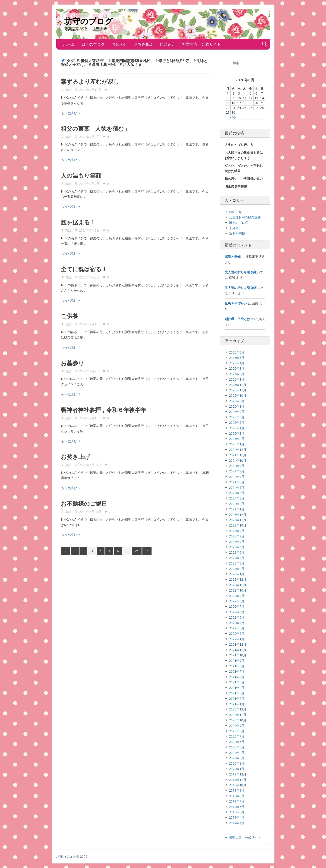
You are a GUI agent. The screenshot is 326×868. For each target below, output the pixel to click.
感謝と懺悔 (233, 257)
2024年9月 (237, 466)
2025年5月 (237, 423)
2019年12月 (238, 774)
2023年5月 (237, 552)
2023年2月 (237, 569)
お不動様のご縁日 (84, 503)
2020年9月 (237, 726)
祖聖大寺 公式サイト (202, 44)
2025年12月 (238, 385)
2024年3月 (237, 498)
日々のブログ (93, 44)
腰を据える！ (78, 222)
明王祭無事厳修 (236, 186)
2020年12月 (238, 709)
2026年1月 (237, 379)
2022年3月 (237, 628)
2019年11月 (238, 780)
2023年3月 (237, 563)
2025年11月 (238, 390)
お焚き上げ (75, 457)
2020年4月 (237, 753)
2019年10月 (238, 785)
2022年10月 (238, 590)
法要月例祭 (237, 233)
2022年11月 (238, 585)
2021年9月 (237, 661)
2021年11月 (238, 650)
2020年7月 (237, 736)
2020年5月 (237, 747)
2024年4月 (237, 493)
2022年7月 (237, 606)
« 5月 (233, 117)
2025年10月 (238, 395)
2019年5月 (237, 812)
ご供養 (70, 316)
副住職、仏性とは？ (239, 319)
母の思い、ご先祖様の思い (244, 179)
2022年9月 (237, 596)
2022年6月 (237, 612)
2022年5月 (237, 617)
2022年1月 (237, 639)
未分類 (234, 228)
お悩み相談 (143, 44)
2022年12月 (238, 579)
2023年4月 (237, 558)
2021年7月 (237, 671)
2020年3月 (237, 758)
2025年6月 (237, 417)
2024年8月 (237, 471)
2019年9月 (237, 790)
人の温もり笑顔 (81, 175)
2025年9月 (237, 401)
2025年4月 (237, 428)
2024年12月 (238, 450)
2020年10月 (238, 720)
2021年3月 (237, 693)
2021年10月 (238, 655)
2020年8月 (237, 731)
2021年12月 (238, 644)
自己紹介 (168, 44)
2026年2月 (237, 374)
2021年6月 (237, 677)
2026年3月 (237, 368)
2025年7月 (237, 412)
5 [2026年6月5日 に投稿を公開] (251, 93)
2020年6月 (237, 742)
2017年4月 (237, 823)
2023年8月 (237, 536)
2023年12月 (238, 515)
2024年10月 (238, 460)
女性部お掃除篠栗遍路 (245, 217)
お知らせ (119, 44)
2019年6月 (237, 807)
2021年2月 (237, 699)
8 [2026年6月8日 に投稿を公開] (228, 98)
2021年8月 (237, 666)
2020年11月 (238, 715)
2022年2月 (237, 633)
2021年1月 (237, 704)
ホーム (69, 44)
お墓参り (72, 363)
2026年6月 (237, 352)
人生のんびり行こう (239, 145)
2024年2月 (237, 504)
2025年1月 (237, 444)
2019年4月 (237, 817)
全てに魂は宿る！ (84, 269)
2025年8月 (237, 406)
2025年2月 (237, 439)
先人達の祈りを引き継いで (244, 272)
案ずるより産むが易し (90, 81)
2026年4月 (237, 363)
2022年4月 (237, 623)
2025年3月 (237, 433)
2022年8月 (237, 601)
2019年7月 (237, 801)
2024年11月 (238, 455)
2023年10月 (238, 525)
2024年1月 (237, 509)
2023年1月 (237, 574)
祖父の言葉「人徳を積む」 (95, 128)
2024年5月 (237, 488)
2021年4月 (237, 688)
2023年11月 (238, 520)
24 (137, 551)
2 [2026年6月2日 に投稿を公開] (233, 93)
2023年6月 (237, 547)
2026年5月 (237, 358)
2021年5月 (237, 682)
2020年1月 (237, 769)
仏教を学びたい (236, 303)
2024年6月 (237, 482)
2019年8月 (237, 796)
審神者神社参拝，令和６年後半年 (103, 410)
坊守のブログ (89, 22)
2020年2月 (237, 763)
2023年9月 (237, 531)
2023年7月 (237, 542)
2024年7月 (237, 477)
